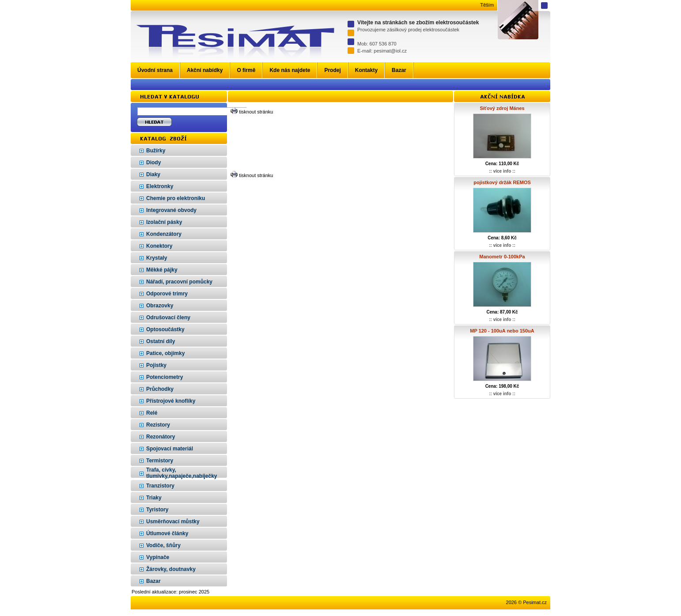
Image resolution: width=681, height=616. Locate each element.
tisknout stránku (256, 112)
